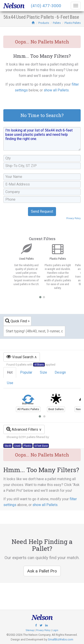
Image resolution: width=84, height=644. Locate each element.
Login (55, 630)
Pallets (57, 23)
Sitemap (30, 630)
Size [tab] (43, 372)
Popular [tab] (26, 372)
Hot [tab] (10, 372)
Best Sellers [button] (56, 409)
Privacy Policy (73, 218)
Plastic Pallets (73, 23)
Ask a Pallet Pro (42, 571)
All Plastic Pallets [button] (28, 409)
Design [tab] (60, 372)
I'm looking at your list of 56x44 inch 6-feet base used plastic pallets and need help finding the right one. (42, 139)
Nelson (14, 6)
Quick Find (16, 321)
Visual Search (20, 357)
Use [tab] (10, 383)
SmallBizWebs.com (61, 639)
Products (44, 23)
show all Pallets (56, 90)
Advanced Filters (22, 429)
